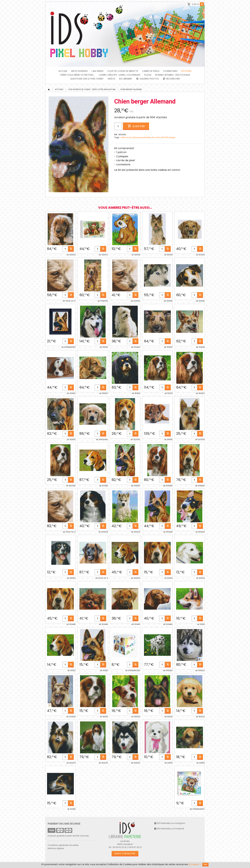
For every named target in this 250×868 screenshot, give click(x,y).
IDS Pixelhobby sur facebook (169, 829)
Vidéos (111, 79)
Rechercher (171, 79)
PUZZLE (148, 75)
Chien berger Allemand (131, 89)
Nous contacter (125, 854)
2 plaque (136, 137)
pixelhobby (146, 137)
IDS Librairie (125, 79)
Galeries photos (147, 79)
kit (153, 137)
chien (158, 137)
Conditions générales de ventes (63, 845)
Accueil (63, 71)
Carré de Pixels (151, 71)
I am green (97, 71)
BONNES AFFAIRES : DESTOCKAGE (173, 75)
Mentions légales (56, 848)
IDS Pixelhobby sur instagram (170, 823)
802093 (165, 137)
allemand (126, 137)
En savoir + (195, 864)
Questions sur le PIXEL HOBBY (87, 79)
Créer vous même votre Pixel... (77, 75)
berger (172, 137)
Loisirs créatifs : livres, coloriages (120, 75)
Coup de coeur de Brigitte (123, 71)
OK (205, 865)
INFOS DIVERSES (79, 71)
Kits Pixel (186, 71)
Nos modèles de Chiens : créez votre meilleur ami (92, 89)
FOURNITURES (170, 71)
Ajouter (136, 126)
